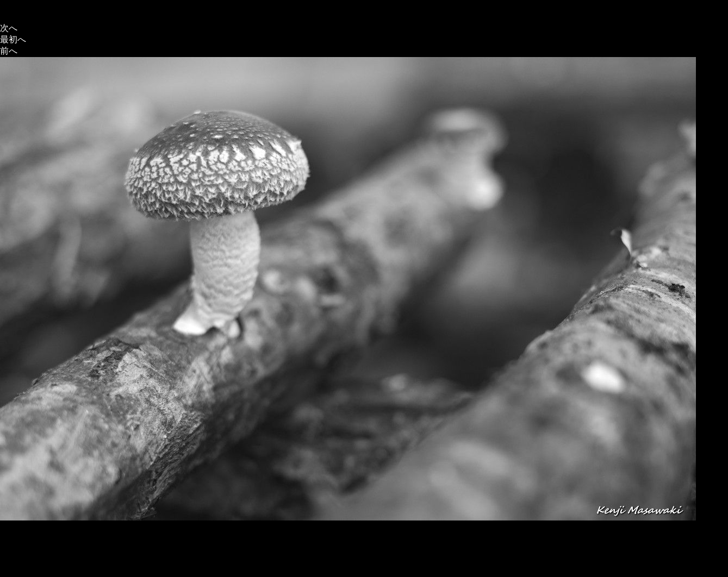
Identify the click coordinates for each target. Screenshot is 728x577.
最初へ (13, 39)
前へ (9, 51)
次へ (9, 28)
